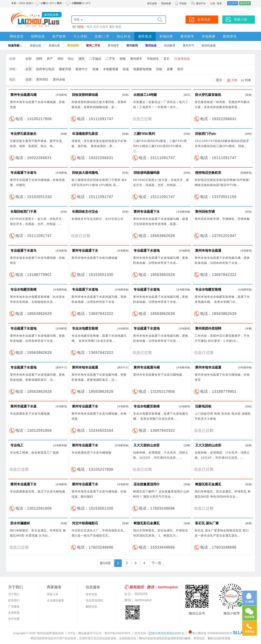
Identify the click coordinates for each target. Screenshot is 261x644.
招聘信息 (38, 36)
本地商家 (209, 36)
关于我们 (14, 594)
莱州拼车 (187, 36)
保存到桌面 (209, 45)
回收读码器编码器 (147, 173)
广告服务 (14, 606)
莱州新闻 (132, 45)
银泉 (118, 27)
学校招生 (153, 59)
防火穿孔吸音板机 (208, 95)
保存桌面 (152, 3)
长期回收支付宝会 (85, 212)
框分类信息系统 (166, 633)
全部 (29, 59)
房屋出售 (54, 45)
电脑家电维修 (143, 69)
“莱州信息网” (44, 633)
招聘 (39, 59)
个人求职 (80, 36)
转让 (71, 59)
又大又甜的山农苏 (147, 445)
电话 (90, 27)
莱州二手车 (93, 45)
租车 (180, 69)
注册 (212, 3)
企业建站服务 (55, 600)
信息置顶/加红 (95, 600)
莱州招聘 (73, 45)
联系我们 (14, 600)
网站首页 (17, 36)
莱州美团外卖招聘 (208, 328)
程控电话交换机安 (208, 173)
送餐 (170, 69)
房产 (50, 59)
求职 (60, 59)
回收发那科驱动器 (85, 95)
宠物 (123, 59)
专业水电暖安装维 (23, 289)
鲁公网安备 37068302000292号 (210, 633)
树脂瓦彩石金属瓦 (208, 484)
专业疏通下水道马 (23, 173)
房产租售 (59, 36)
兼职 (112, 27)
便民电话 (145, 36)
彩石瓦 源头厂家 (207, 523)
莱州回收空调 (205, 212)
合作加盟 (14, 619)
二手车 (110, 59)
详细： (14, 69)
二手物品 (95, 59)
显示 (219, 80)
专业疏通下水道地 (147, 251)
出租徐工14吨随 (145, 95)
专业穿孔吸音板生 (23, 134)
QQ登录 (233, 3)
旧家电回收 (203, 406)
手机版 (181, 3)
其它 (167, 59)
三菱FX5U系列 (144, 134)
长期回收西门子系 (23, 212)
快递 (126, 69)
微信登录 (245, 3)
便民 (82, 59)
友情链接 (14, 613)
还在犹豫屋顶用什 (147, 484)
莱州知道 (151, 45)
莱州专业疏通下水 (147, 212)
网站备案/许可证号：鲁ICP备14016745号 (105, 633)
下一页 (156, 563)
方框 (234, 80)
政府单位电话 (45, 69)
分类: (13, 59)
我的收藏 (166, 3)
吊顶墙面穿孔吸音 (85, 134)
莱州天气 (188, 45)
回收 (159, 69)
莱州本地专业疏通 (208, 251)
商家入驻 (53, 594)
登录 (219, 3)
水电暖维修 (111, 69)
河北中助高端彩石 (85, 523)
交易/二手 (102, 36)
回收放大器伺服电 (85, 173)
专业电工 (17, 445)
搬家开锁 (65, 69)
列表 (248, 80)
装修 (95, 69)
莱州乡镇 (59, 79)
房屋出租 (35, 45)
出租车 (104, 27)
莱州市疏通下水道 (23, 406)
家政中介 (82, 69)
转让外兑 (124, 36)
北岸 (96, 27)
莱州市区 (42, 79)
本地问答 (166, 36)
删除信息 (91, 606)
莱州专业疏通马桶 (23, 95)
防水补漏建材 (20, 523)
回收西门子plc (206, 134)
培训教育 (170, 45)
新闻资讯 (230, 36)
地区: (13, 79)
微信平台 (201, 3)
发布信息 (184, 59)
